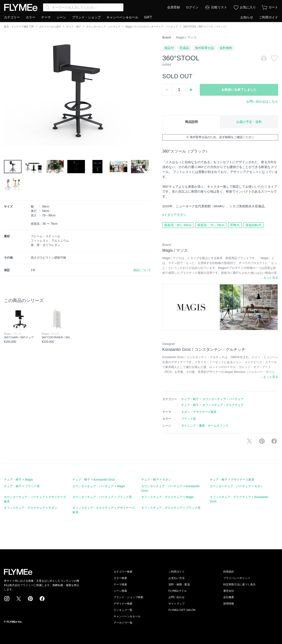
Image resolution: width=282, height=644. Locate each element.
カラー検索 (120, 578)
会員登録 (174, 7)
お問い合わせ (176, 597)
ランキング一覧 (123, 610)
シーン (61, 17)
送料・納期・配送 (179, 584)
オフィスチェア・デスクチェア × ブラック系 (171, 508)
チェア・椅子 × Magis (18, 480)
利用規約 (229, 572)
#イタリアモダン (174, 215)
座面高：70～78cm (211, 225)
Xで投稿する (249, 441)
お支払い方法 (176, 578)
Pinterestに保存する (262, 441)
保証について (142, 270)
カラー (30, 17)
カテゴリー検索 (123, 572)
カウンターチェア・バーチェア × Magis (99, 486)
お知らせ (247, 17)
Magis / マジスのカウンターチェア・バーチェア (152, 27)
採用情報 (229, 604)
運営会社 (229, 591)
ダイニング (188, 426)
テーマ (46, 17)
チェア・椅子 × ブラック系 (22, 486)
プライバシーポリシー (237, 578)
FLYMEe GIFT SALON (182, 610)
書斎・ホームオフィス (214, 426)
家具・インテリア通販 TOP (19, 27)
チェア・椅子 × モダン (156, 480)
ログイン (192, 7)
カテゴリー (12, 17)
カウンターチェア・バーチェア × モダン (236, 486)
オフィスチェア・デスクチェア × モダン (31, 508)
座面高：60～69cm (178, 225)
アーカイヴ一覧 (123, 623)
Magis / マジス (186, 37)
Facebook (42, 599)
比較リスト (219, 7)
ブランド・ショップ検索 (128, 597)
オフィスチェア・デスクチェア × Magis (167, 497)
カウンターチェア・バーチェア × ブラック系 (102, 497)
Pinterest (30, 599)
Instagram (7, 599)
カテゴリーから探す (50, 27)
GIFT (148, 17)
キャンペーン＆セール (122, 17)
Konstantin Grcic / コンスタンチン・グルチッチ (204, 349)
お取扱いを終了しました (239, 90)
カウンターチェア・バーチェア (103, 27)
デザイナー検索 (123, 604)
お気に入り (248, 7)
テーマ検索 (120, 584)
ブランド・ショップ (86, 17)
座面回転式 (253, 225)
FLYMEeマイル (178, 591)
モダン (186, 412)
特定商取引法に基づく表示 (239, 584)
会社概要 (229, 597)
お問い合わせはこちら (262, 101)
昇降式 (235, 225)
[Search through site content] (83, 7)
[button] (8, 91)
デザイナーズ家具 (205, 412)
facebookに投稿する (274, 441)
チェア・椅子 (74, 27)
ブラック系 (188, 419)
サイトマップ (176, 604)
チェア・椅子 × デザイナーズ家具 (232, 480)
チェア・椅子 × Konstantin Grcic (94, 480)
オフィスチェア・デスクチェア (223, 405)
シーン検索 (120, 591)
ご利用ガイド (269, 17)
